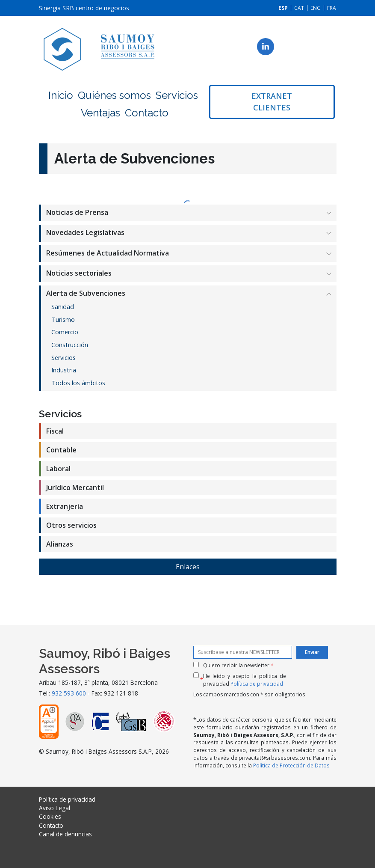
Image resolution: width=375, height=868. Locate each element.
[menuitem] (283, 8)
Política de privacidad (257, 684)
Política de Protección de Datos (291, 765)
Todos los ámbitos (78, 383)
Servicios (177, 95)
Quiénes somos (114, 95)
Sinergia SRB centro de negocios (84, 8)
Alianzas (60, 544)
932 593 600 (69, 693)
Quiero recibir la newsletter (238, 665)
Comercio (65, 332)
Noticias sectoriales (79, 273)
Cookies (50, 816)
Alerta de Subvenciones (86, 293)
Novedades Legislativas (85, 232)
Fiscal (55, 431)
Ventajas (100, 113)
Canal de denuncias (65, 834)
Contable (61, 450)
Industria (64, 370)
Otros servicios (71, 525)
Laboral (58, 469)
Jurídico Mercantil (75, 488)
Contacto (147, 113)
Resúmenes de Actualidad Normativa (108, 253)
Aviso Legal (55, 808)
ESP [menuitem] (283, 8)
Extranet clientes (272, 102)
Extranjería (65, 506)
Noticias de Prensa (77, 212)
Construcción (70, 345)
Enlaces (188, 567)
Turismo (63, 320)
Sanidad (63, 307)
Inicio (61, 95)
